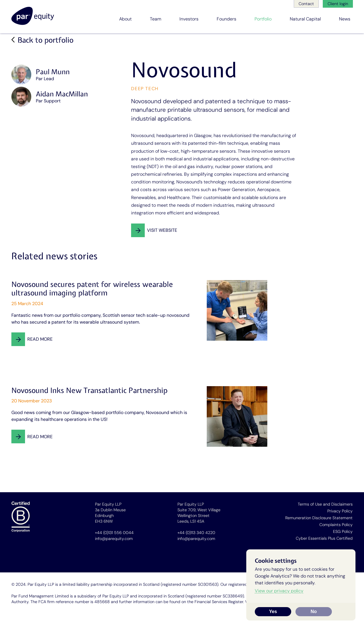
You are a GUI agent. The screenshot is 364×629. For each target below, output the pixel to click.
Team (156, 19)
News (345, 19)
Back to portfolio (45, 40)
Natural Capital (305, 19)
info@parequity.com (114, 539)
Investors (189, 19)
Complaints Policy (336, 525)
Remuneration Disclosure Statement (319, 518)
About (125, 19)
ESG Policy (343, 531)
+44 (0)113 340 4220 (196, 533)
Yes (273, 612)
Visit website (162, 230)
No (314, 612)
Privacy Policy (340, 511)
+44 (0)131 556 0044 (114, 533)
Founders (227, 19)
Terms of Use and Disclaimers (325, 504)
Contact (306, 4)
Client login (338, 4)
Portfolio (263, 19)
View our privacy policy (279, 591)
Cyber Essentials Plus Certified (324, 538)
